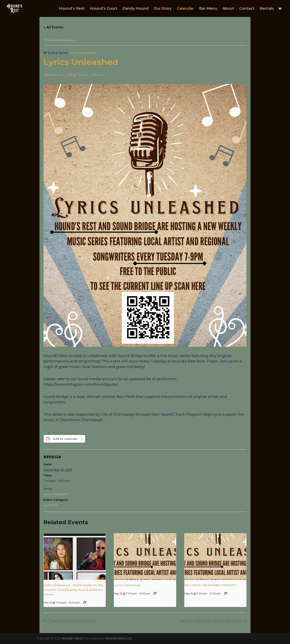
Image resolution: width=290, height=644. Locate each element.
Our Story (163, 9)
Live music (51, 505)
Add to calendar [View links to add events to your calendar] (65, 439)
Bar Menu (208, 9)
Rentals (267, 9)
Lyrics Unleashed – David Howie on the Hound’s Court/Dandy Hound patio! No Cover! (73, 590)
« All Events (53, 27)
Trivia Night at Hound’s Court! (71, 621)
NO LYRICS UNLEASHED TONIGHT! (210, 585)
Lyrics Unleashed (55, 494)
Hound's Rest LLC (119, 638)
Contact (247, 9)
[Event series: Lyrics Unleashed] (85, 602)
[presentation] (75, 557)
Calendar (185, 9)
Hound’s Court (104, 9)
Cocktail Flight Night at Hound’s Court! (211, 621)
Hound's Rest (72, 638)
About (228, 9)
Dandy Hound (136, 9)
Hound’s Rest (72, 9)
